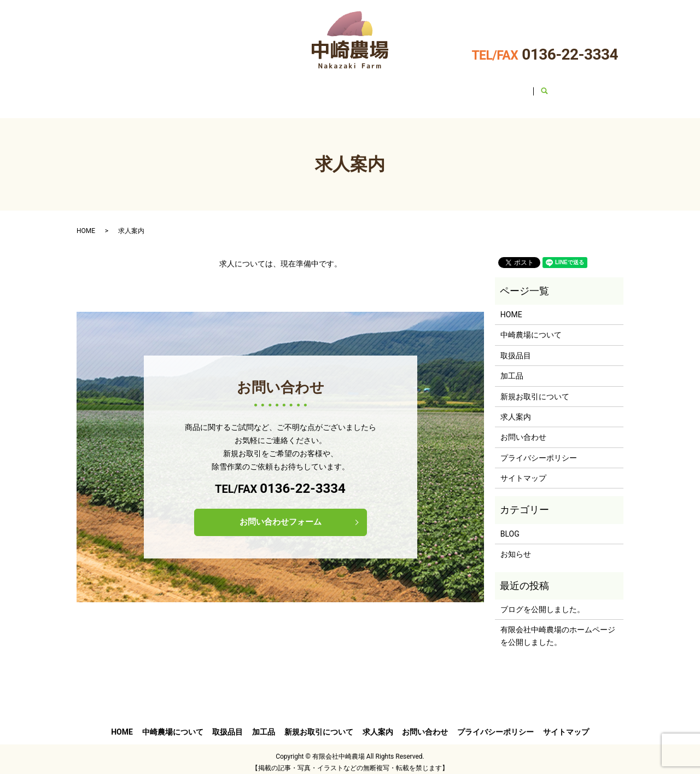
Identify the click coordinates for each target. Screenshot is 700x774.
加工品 (323, 87)
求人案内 (464, 87)
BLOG (510, 526)
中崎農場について (204, 87)
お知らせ (516, 547)
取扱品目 (273, 87)
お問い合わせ (526, 87)
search (577, 88)
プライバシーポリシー (539, 450)
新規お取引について (392, 87)
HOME (139, 87)
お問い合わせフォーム (281, 518)
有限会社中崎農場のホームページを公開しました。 (558, 628)
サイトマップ (523, 471)
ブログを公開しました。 (542, 602)
